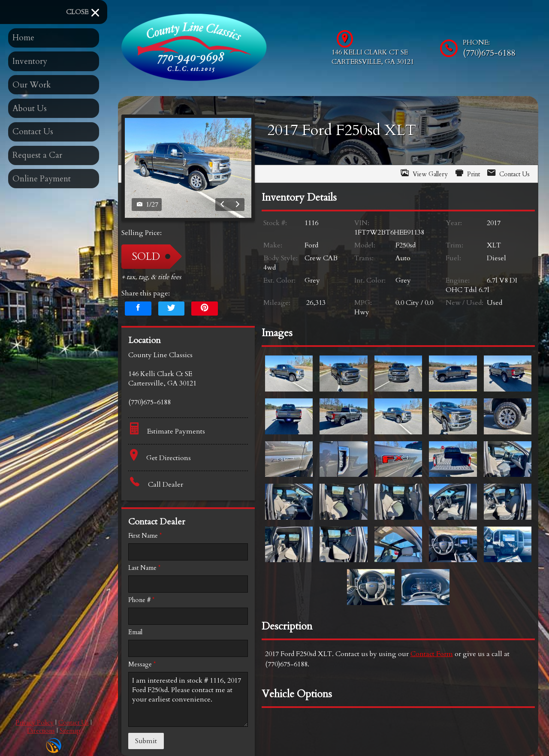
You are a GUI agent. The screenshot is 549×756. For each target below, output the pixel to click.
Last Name (144, 568)
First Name (145, 536)
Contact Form (432, 654)
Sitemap (70, 731)
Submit (146, 741)
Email (135, 632)
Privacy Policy (35, 723)
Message (142, 664)
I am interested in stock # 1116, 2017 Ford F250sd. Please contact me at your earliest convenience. (188, 699)
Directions (41, 731)
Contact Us (74, 723)
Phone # (141, 600)
